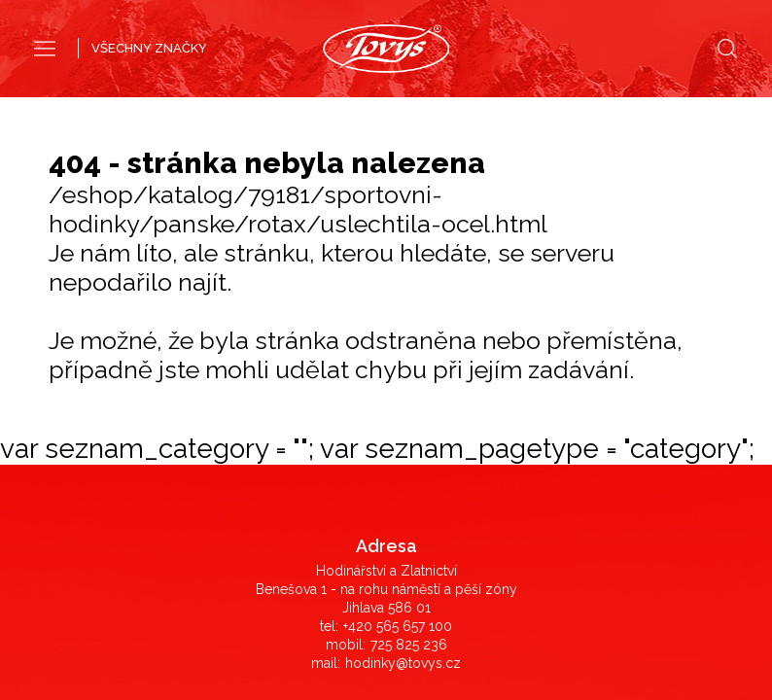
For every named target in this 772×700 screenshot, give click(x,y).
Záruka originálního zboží (386, 360)
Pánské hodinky (321, 105)
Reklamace (386, 341)
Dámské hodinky (449, 105)
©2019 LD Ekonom (386, 620)
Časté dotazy (386, 304)
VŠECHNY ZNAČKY (149, 48)
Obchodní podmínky (386, 323)
